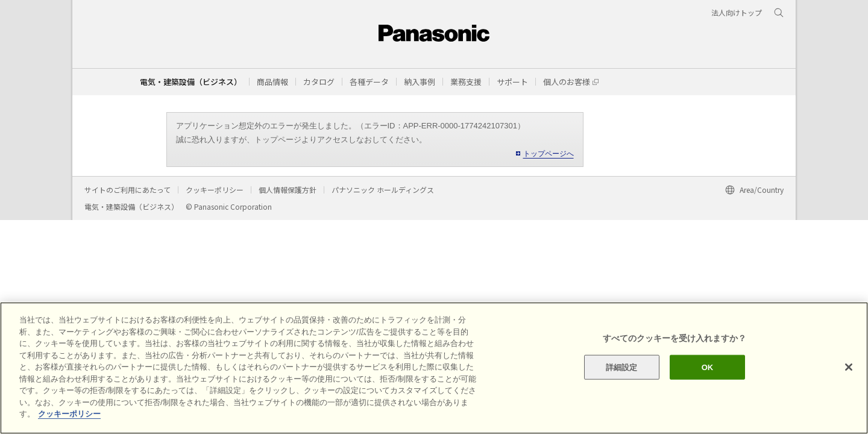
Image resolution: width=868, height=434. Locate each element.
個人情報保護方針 (288, 190)
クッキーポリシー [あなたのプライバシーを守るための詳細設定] (69, 414)
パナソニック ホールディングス (383, 190)
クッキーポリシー (215, 190)
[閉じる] (849, 367)
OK (708, 367)
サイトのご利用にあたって (127, 190)
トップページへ (549, 154)
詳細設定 (622, 367)
